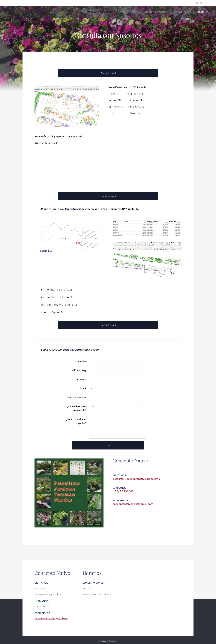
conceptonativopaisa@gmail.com (51, 618)
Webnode (113, 641)
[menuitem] (112, 12)
